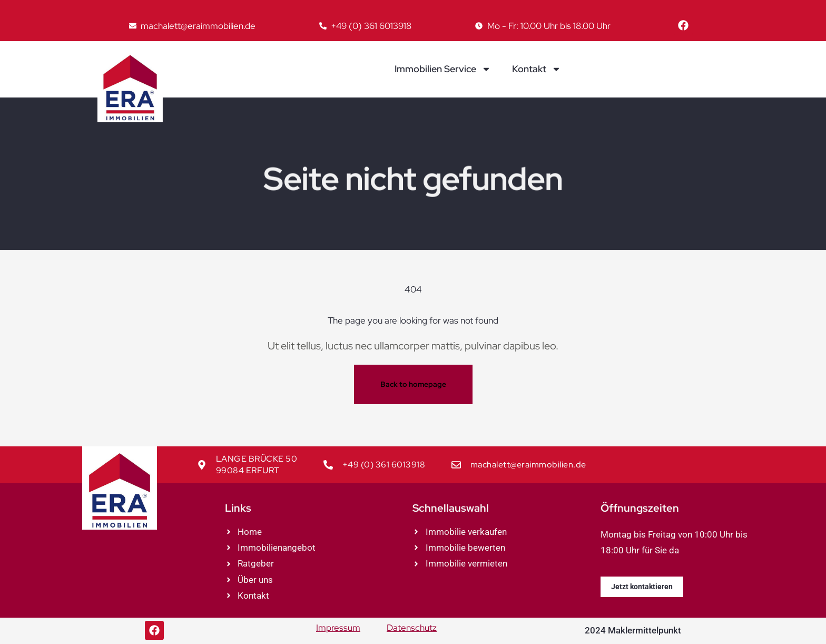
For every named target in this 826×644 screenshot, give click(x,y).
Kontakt (537, 69)
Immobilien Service (443, 69)
